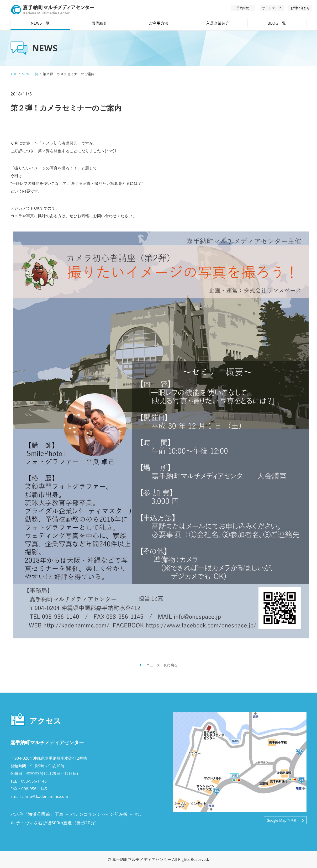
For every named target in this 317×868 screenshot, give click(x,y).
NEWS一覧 (30, 74)
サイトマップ (272, 8)
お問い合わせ (300, 8)
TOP (14, 74)
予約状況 (243, 8)
